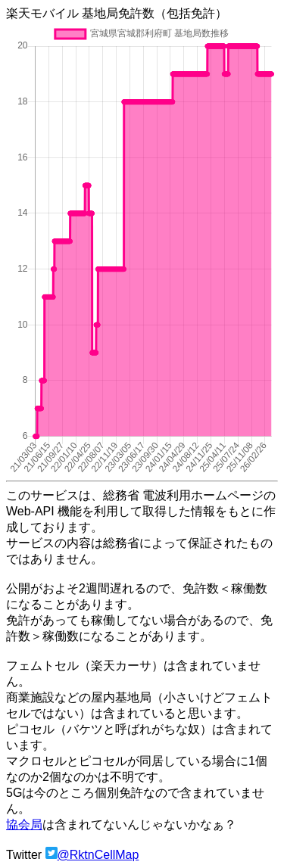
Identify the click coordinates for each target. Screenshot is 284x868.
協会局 (24, 824)
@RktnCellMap (98, 855)
